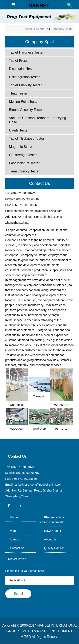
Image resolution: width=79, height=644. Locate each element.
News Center (50, 531)
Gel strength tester (23, 155)
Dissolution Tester (22, 69)
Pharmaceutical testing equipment (52, 520)
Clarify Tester (19, 130)
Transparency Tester (24, 171)
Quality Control (52, 548)
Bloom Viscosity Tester (26, 110)
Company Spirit (62, 29)
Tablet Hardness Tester (26, 52)
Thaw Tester (18, 93)
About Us (42, 29)
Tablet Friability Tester (25, 85)
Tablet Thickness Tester (27, 139)
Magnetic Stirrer (21, 147)
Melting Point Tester (24, 102)
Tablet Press (18, 61)
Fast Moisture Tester (24, 163)
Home (29, 29)
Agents (12, 539)
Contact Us (15, 548)
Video (11, 531)
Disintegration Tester (24, 77)
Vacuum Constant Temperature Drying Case (38, 120)
